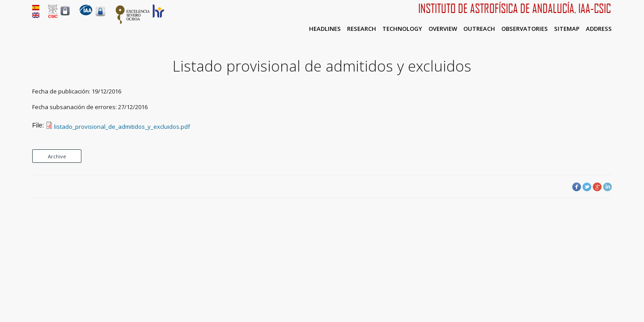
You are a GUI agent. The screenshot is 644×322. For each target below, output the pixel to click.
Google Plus (597, 187)
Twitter (587, 187)
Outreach (479, 29)
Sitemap (567, 29)
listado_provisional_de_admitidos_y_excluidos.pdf (122, 127)
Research (362, 29)
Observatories (525, 29)
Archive (57, 156)
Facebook (576, 187)
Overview (443, 29)
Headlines (325, 29)
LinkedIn (607, 187)
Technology (402, 29)
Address (599, 29)
